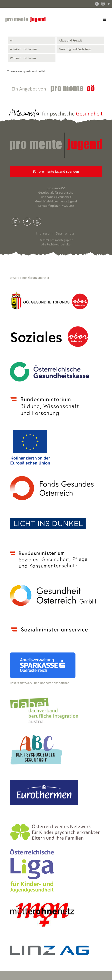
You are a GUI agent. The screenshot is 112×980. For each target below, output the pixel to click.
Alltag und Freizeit (70, 40)
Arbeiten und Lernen (24, 49)
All (12, 40)
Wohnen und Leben (23, 58)
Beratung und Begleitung (75, 49)
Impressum (44, 233)
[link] (56, 301)
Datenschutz (65, 233)
